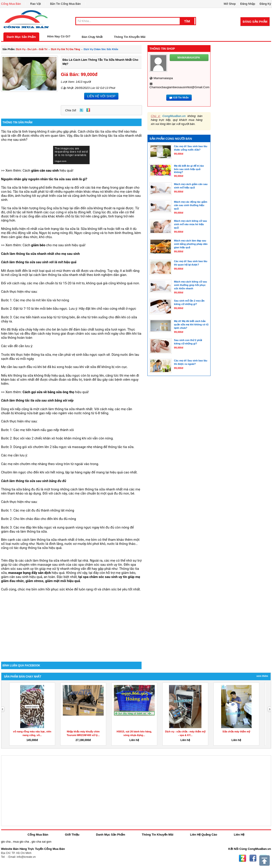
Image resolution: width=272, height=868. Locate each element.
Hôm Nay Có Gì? (59, 36)
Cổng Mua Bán (11, 4)
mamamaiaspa (163, 78)
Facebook (253, 858)
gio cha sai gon (41, 842)
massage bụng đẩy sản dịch (29, 573)
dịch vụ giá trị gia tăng (65, 49)
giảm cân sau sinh (45, 171)
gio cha (6, 842)
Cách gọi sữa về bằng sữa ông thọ (48, 392)
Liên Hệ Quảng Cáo (204, 835)
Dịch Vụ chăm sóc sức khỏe (101, 49)
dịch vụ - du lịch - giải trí (32, 49)
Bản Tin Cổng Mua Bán (65, 4)
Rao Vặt (36, 4)
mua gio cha (21, 842)
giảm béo (38, 245)
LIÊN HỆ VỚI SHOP (101, 96)
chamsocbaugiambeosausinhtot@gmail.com (179, 87)
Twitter (81, 110)
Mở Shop (230, 4)
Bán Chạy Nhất (92, 37)
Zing (88, 110)
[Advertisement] (71, 623)
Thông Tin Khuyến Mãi (130, 37)
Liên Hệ (239, 835)
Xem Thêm (262, 676)
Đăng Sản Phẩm (255, 22)
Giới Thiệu (72, 835)
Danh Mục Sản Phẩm (21, 37)
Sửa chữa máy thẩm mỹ (236, 731)
